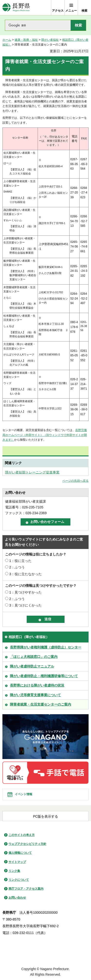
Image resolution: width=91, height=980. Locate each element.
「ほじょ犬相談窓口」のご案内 (34, 657)
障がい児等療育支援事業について (35, 695)
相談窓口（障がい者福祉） (29, 637)
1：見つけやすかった (25, 592)
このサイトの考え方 (22, 835)
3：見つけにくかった (25, 605)
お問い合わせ (17, 898)
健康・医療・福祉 (26, 40)
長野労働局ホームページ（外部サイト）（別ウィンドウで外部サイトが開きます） (45, 435)
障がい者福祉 (50, 40)
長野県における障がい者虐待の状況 (37, 685)
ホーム (7, 40)
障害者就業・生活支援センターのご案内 (41, 704)
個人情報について (20, 853)
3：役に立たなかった (25, 574)
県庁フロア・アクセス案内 (26, 889)
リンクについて (19, 880)
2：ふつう (17, 567)
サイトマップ (17, 862)
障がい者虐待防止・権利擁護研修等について (44, 676)
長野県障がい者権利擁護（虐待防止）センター (46, 647)
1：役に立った (20, 561)
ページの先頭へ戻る (75, 481)
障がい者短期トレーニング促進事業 (32, 472)
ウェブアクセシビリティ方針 (27, 844)
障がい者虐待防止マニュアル (32, 666)
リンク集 (14, 871)
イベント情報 (24, 794)
